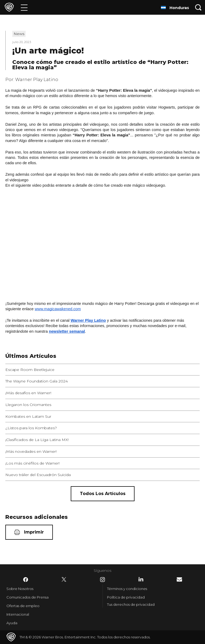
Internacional (18, 614)
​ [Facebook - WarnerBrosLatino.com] (26, 580)
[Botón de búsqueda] (198, 7)
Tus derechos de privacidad (131, 604)
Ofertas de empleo (23, 606)
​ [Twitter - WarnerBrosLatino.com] (64, 580)
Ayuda (12, 623)
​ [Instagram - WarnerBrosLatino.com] (102, 580)
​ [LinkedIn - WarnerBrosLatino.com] (141, 579)
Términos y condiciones (127, 589)
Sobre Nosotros (20, 589)
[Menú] (24, 7)
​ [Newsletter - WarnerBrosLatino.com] (179, 579)
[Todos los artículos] (103, 494)
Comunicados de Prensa (27, 597)
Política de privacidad (126, 597)
